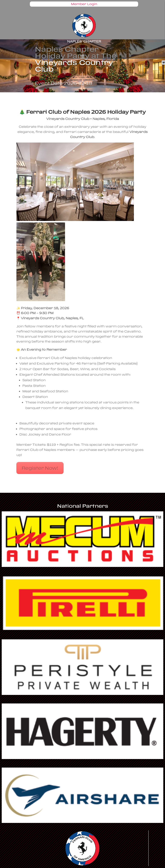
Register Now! (40, 468)
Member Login (84, 4)
